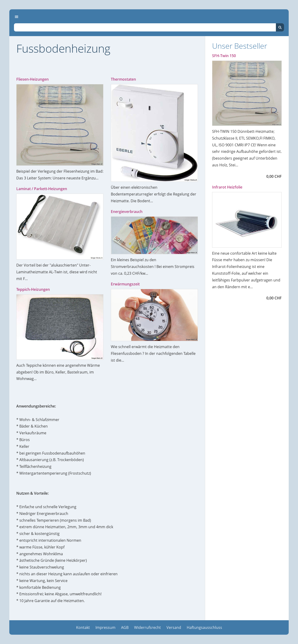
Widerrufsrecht (147, 627)
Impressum (105, 627)
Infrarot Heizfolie (227, 187)
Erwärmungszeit (125, 284)
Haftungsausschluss (204, 627)
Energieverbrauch (127, 212)
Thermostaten (123, 79)
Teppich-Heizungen (33, 289)
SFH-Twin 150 (224, 56)
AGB (125, 627)
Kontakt (83, 627)
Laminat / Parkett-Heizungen (42, 189)
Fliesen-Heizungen (32, 79)
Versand (174, 627)
